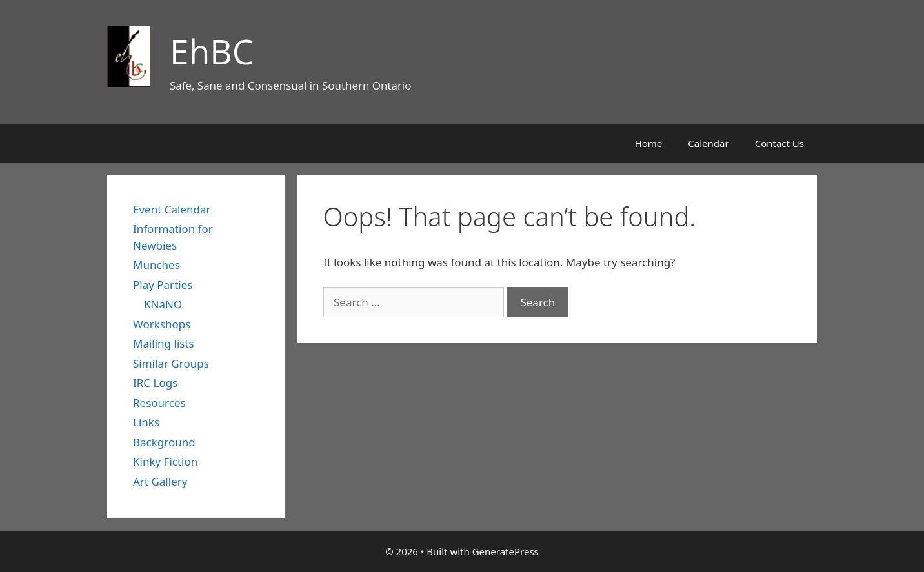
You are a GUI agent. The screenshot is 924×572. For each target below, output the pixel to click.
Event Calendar (172, 209)
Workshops (162, 324)
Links (146, 422)
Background (164, 442)
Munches (156, 265)
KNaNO (163, 304)
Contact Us (779, 143)
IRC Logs (155, 383)
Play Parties (163, 285)
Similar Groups (171, 363)
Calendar (708, 143)
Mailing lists (164, 343)
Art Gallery (160, 481)
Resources (159, 403)
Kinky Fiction (165, 461)
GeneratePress (506, 551)
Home (649, 143)
